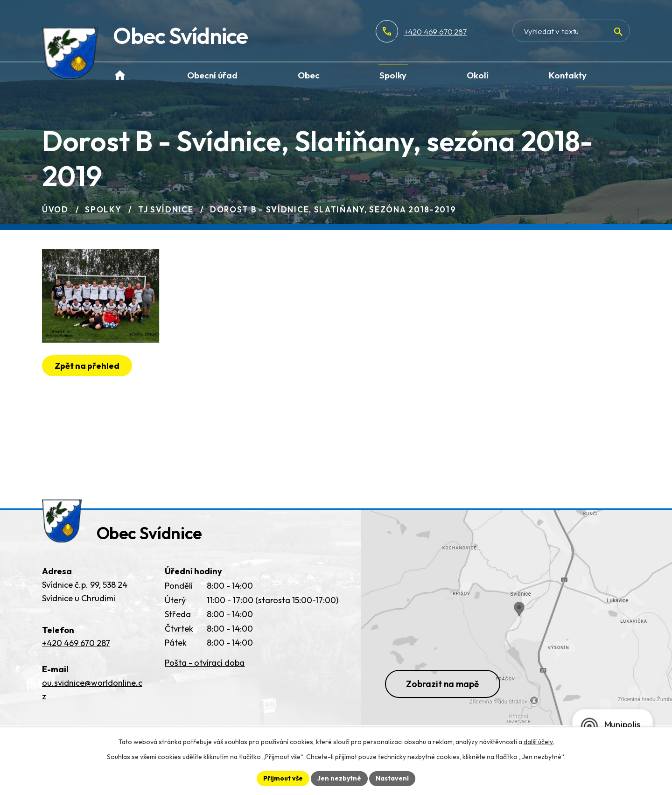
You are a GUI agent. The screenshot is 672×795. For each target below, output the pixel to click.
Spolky (103, 209)
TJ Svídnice (166, 209)
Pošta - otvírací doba (205, 663)
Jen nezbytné (339, 778)
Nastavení (392, 778)
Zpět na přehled (87, 366)
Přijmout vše (283, 778)
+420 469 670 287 (435, 32)
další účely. (539, 742)
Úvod (55, 209)
